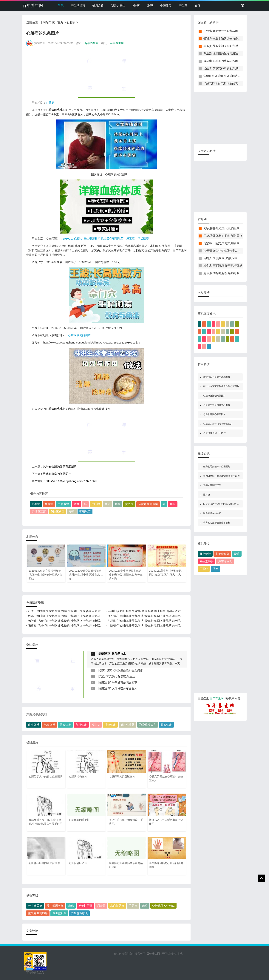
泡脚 (150, 6)
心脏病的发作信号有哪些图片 (218, 424)
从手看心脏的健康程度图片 (60, 466)
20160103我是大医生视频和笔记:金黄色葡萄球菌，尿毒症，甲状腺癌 (106, 239)
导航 (61, 6)
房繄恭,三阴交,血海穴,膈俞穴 (221, 243)
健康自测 (105, 682)
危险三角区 (57, 512)
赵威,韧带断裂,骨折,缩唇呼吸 (221, 273)
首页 (60, 22)
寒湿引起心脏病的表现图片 (217, 377)
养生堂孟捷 (35, 906)
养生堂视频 (78, 6)
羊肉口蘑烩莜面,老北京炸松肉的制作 (221, 476)
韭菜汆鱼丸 (222, 554)
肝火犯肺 (205, 554)
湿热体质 (110, 725)
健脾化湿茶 (127, 725)
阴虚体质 (65, 725)
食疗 (198, 6)
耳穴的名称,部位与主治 (121, 676)
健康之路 (98, 6)
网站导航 (49, 22)
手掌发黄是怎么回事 (125, 682)
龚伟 (71, 906)
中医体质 (166, 6)
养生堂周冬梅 (55, 906)
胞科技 (207, 495)
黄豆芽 (129, 504)
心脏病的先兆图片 (79, 335)
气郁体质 (81, 725)
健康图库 (105, 688)
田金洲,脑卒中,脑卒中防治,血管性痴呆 (222, 504)
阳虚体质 (166, 725)
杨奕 (102, 670)
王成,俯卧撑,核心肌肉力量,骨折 (223, 236)
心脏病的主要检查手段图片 (217, 405)
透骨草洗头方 (148, 725)
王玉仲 (204, 569)
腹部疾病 (105, 654)
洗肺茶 (96, 725)
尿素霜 (101, 906)
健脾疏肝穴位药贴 (163, 906)
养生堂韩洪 (207, 561)
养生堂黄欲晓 (79, 913)
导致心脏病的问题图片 (57, 474)
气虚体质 (50, 725)
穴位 (102, 676)
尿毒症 (49, 504)
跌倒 (215, 569)
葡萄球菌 (85, 512)
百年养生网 (33, 6)
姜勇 (72, 512)
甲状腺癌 (64, 504)
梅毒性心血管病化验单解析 (217, 523)
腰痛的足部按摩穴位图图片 (217, 467)
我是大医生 (118, 6)
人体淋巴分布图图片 (125, 688)
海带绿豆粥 (225, 561)
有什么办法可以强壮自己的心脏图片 (221, 386)
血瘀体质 (34, 725)
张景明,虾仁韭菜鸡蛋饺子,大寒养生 (225, 251)
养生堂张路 (59, 913)
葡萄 (118, 504)
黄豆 (77, 504)
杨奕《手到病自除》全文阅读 (125, 670)
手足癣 (133, 906)
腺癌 (173, 504)
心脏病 (71, 22)
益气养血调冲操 (38, 913)
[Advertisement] (106, 74)
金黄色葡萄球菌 (148, 504)
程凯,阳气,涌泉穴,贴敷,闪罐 (220, 258)
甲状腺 (96, 504)
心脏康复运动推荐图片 (214, 396)
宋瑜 (145, 906)
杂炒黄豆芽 (39, 512)
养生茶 (183, 6)
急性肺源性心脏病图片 (214, 414)
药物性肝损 (85, 906)
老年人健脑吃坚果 (212, 485)
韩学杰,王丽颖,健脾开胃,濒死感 (223, 266)
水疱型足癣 (117, 906)
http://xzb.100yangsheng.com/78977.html (71, 481)
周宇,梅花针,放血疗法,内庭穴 (221, 228)
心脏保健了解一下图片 (214, 433)
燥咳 (237, 554)
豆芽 (107, 504)
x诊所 (136, 6)
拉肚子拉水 (119, 654)
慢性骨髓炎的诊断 (212, 513)
